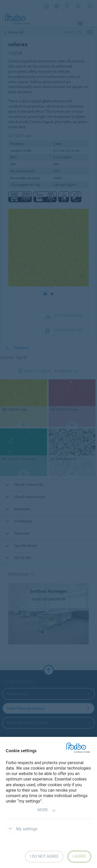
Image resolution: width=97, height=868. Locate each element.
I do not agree (44, 856)
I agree (79, 856)
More (46, 810)
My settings (22, 829)
